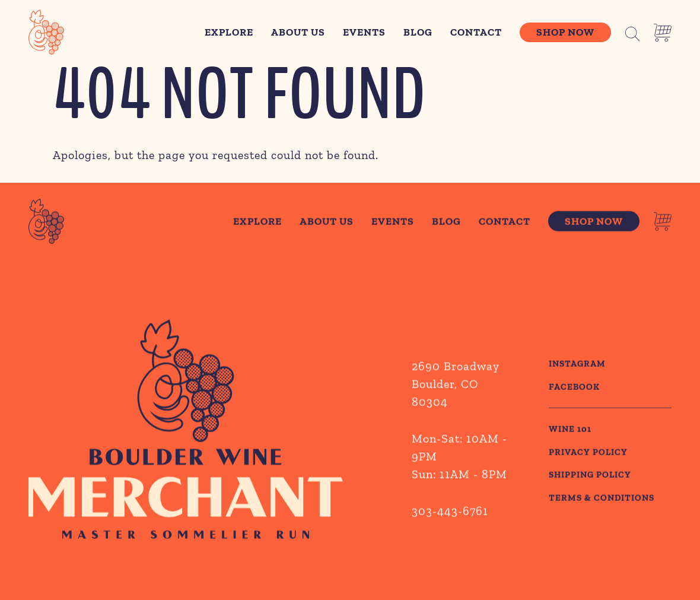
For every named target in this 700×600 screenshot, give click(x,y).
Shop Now (565, 32)
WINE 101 (570, 431)
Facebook (574, 388)
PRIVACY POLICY (588, 453)
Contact (476, 32)
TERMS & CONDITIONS (602, 499)
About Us (298, 32)
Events (364, 32)
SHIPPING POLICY (590, 477)
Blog (418, 32)
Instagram (577, 366)
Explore (229, 32)
